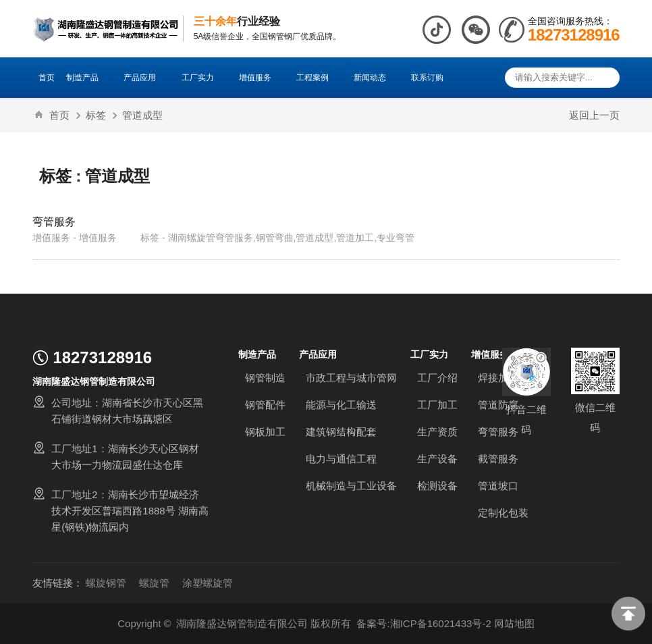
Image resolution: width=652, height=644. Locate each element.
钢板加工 (265, 432)
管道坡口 (498, 486)
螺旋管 (154, 583)
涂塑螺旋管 (208, 583)
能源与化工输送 (341, 405)
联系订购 (427, 77)
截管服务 (498, 459)
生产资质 (437, 432)
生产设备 (437, 459)
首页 (47, 77)
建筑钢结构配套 (341, 432)
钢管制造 (265, 378)
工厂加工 (437, 405)
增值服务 (262, 77)
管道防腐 (498, 405)
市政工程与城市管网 (351, 378)
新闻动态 (377, 77)
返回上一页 (594, 115)
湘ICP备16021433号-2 (441, 623)
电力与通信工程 (341, 459)
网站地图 (514, 623)
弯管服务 (54, 221)
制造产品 (89, 77)
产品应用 (146, 77)
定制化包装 (503, 513)
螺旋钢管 (106, 583)
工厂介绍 (437, 378)
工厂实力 (205, 77)
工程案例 (319, 77)
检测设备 (437, 486)
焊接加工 (498, 378)
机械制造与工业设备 (351, 486)
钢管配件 (265, 405)
